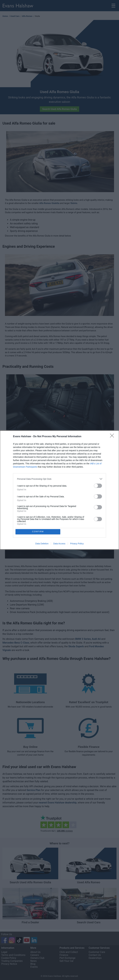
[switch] (98, 486)
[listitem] (59, 479)
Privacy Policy (77, 544)
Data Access (59, 544)
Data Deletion (42, 544)
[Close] (113, 436)
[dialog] (59, 490)
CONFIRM (38, 532)
